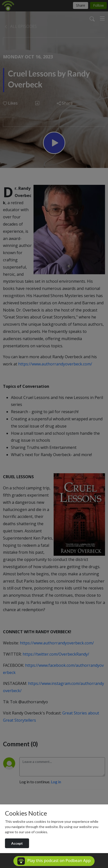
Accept (17, 843)
